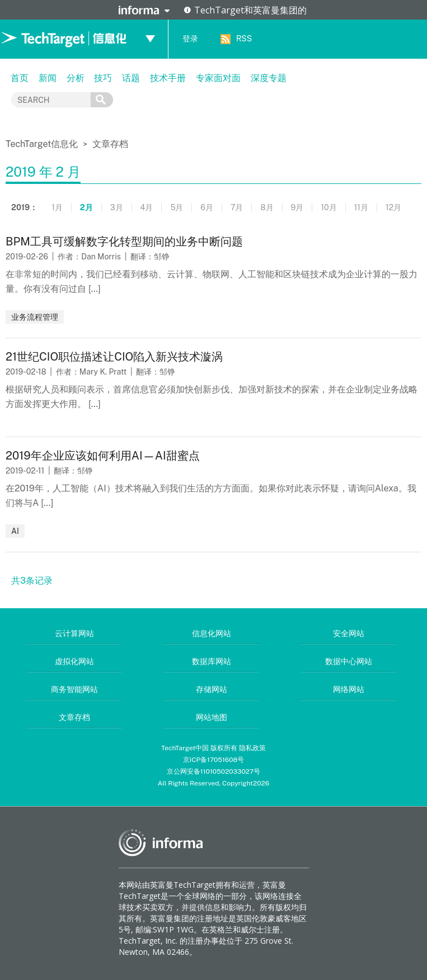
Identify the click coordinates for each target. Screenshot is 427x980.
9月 (297, 207)
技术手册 (168, 78)
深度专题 (269, 78)
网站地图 (212, 717)
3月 (117, 207)
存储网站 (212, 689)
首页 (20, 78)
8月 (267, 207)
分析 (76, 78)
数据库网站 (212, 661)
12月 (393, 207)
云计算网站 (74, 633)
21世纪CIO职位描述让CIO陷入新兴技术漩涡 (114, 357)
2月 (86, 207)
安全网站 (349, 633)
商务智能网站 (74, 689)
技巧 (103, 78)
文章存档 (110, 144)
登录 (190, 39)
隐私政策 (252, 748)
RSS (244, 39)
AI (15, 531)
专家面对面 (218, 78)
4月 (147, 207)
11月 (361, 207)
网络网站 (349, 689)
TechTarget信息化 (43, 144)
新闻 (48, 78)
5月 (177, 207)
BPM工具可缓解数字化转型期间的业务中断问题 (124, 242)
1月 (57, 207)
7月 (237, 207)
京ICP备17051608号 (214, 760)
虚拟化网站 (74, 661)
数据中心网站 (349, 661)
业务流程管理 (35, 317)
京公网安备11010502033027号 (213, 771)
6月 (207, 207)
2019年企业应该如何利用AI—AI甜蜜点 (103, 456)
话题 (131, 78)
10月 (329, 207)
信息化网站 (212, 633)
